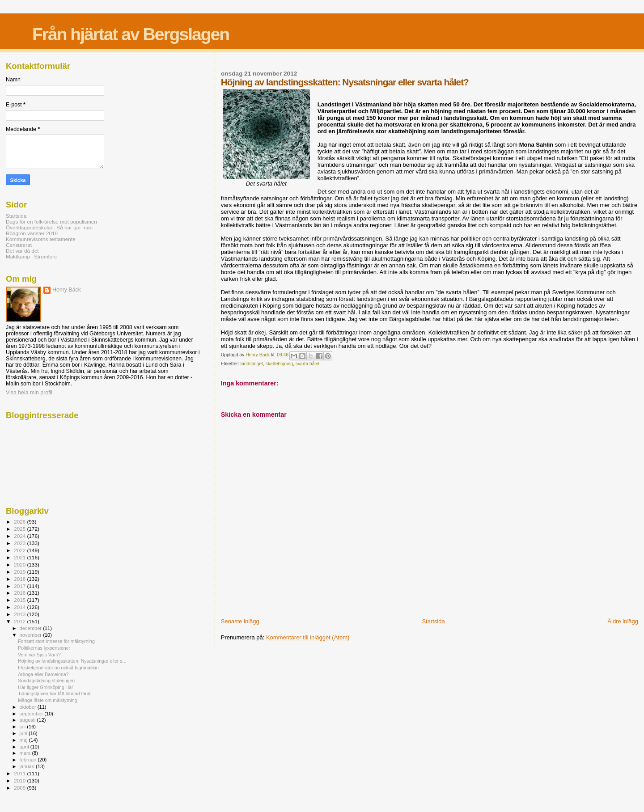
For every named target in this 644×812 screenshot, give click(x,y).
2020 (20, 565)
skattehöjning (279, 364)
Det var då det (22, 251)
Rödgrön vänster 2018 (32, 233)
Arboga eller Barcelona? (43, 674)
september (32, 714)
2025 (20, 529)
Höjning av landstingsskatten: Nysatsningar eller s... (72, 661)
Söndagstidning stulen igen (46, 681)
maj (24, 740)
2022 (20, 550)
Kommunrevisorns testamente (41, 239)
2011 (20, 773)
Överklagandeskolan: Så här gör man (49, 227)
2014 (20, 607)
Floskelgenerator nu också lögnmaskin (58, 668)
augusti (28, 720)
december (32, 628)
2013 (20, 614)
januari (28, 766)
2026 (20, 522)
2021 (20, 557)
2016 (20, 593)
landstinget (252, 364)
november (32, 635)
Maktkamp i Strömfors (31, 256)
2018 (20, 579)
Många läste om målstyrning (47, 700)
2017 (20, 586)
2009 (20, 788)
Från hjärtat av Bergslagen (131, 34)
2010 (20, 780)
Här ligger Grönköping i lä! (45, 687)
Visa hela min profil (29, 393)
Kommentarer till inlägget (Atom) (308, 637)
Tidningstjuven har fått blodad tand (54, 694)
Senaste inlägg (240, 621)
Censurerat (19, 245)
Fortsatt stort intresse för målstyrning (56, 641)
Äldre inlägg (623, 621)
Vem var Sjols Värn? (39, 655)
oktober (29, 707)
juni (24, 733)
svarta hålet (308, 364)
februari (29, 760)
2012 (20, 621)
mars (26, 753)
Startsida (433, 621)
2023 (20, 543)
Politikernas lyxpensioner (44, 648)
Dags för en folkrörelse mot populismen (51, 222)
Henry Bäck (67, 290)
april (25, 747)
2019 (20, 572)
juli (23, 727)
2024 (20, 536)
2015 (20, 600)
